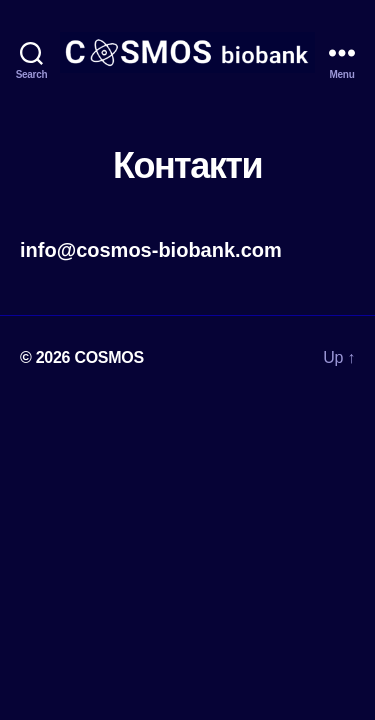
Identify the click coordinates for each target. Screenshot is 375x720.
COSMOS (109, 357)
